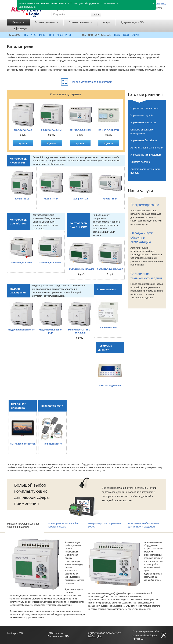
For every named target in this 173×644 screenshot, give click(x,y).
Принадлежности (52, 406)
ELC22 (117, 35)
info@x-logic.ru (95, 636)
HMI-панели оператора (19, 406)
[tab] (25, 526)
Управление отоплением (145, 108)
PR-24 (60, 35)
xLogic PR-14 (51, 199)
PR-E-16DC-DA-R (23, 130)
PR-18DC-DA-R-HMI (52, 130)
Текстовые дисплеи (105, 348)
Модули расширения (18, 291)
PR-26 (68, 35)
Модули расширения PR (22, 330)
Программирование (145, 205)
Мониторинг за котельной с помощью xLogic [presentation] (63, 525)
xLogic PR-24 (110, 199)
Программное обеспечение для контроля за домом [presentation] (144, 525)
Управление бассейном (144, 140)
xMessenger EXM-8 (22, 262)
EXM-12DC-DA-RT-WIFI (82, 269)
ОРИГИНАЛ (138, 639)
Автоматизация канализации (147, 148)
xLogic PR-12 (22, 199)
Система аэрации (140, 162)
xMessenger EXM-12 (50, 262)
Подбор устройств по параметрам (86, 81)
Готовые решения (145, 94)
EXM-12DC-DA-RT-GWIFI (110, 269)
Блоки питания (106, 289)
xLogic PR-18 (81, 199)
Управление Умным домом (146, 155)
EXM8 (126, 35)
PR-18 (51, 35)
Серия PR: (14, 35)
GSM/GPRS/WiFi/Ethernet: (96, 35)
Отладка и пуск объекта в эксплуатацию (142, 238)
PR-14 (33, 35)
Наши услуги (140, 191)
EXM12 (135, 35)
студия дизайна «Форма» (145, 635)
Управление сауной (142, 115)
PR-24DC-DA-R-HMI (80, 130)
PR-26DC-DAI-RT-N (109, 130)
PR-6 (25, 35)
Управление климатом (143, 122)
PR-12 (42, 35)
